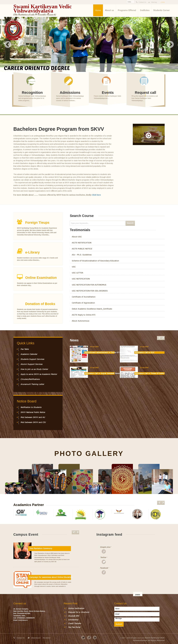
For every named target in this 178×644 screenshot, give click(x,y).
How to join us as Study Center (34, 369)
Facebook (104, 568)
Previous (8, 44)
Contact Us (21, 638)
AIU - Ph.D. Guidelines (82, 255)
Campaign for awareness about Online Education (50, 577)
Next (170, 44)
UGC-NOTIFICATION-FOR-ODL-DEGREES (90, 291)
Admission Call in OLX (145, 352)
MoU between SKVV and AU (33, 417)
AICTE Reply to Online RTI (84, 315)
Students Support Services (32, 359)
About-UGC (77, 237)
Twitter (103, 557)
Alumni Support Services (31, 364)
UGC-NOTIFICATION (81, 279)
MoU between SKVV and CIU (33, 422)
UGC (74, 267)
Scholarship (73, 620)
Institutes (145, 10)
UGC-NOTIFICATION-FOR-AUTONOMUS (89, 285)
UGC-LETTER (78, 273)
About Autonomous (81, 321)
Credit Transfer (75, 623)
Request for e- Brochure (79, 612)
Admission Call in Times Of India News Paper (150, 373)
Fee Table (25, 349)
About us (109, 10)
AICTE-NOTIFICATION (82, 243)
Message (137, 620)
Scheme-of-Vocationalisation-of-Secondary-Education (95, 261)
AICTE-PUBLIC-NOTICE (82, 249)
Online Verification (76, 608)
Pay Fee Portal (74, 627)
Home (98, 10)
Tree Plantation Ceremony (41, 548)
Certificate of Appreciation (83, 303)
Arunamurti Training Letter (32, 384)
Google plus (105, 547)
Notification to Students (31, 407)
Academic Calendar (29, 354)
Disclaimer (46, 638)
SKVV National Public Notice (33, 412)
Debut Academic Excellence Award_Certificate (92, 309)
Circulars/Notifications (30, 379)
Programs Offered (127, 10)
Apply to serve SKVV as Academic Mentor (39, 374)
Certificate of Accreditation (84, 297)
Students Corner (162, 10)
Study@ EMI (74, 616)
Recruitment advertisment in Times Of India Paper (100, 352)
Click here (96, 195)
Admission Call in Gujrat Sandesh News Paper (100, 373)
